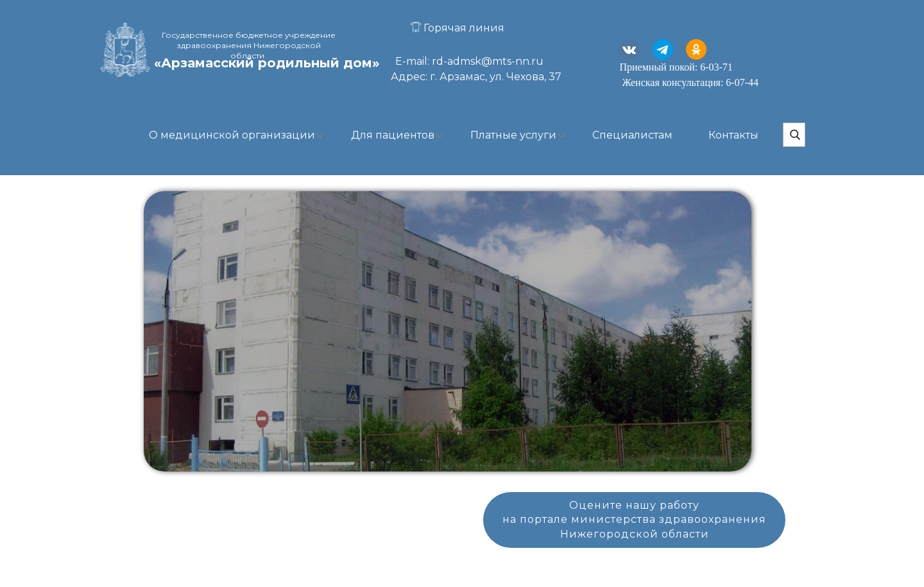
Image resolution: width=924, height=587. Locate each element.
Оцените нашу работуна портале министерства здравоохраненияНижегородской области (634, 520)
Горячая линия (458, 28)
